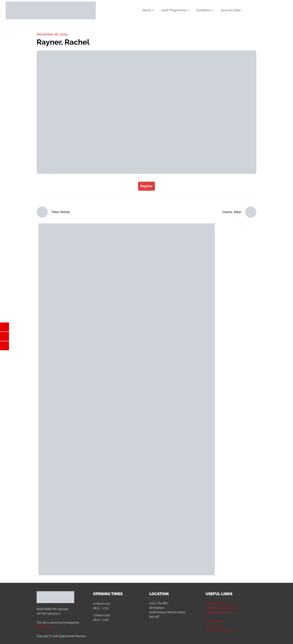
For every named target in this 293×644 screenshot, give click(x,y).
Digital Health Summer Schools (225, 608)
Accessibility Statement (220, 630)
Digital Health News (218, 603)
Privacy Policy (214, 626)
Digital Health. (45, 627)
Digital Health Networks (220, 612)
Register (146, 186)
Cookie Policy (214, 621)
